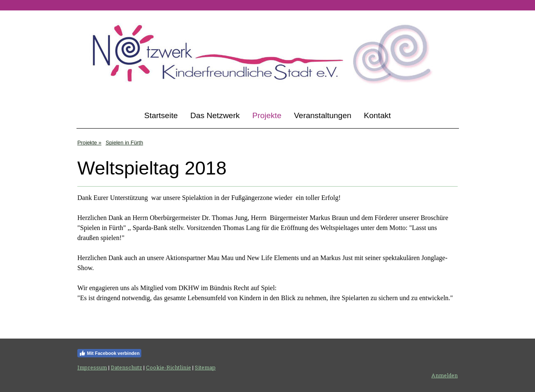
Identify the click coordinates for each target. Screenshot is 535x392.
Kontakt (377, 115)
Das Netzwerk (215, 115)
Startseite (161, 115)
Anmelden (445, 375)
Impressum (92, 367)
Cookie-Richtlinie (168, 367)
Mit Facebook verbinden (109, 353)
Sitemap (205, 367)
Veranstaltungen (322, 115)
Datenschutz (126, 367)
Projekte (267, 115)
